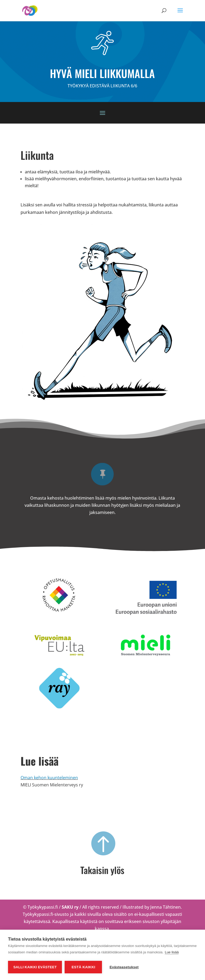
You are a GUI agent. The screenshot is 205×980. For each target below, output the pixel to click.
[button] (180, 14)
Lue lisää (172, 952)
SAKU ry (71, 907)
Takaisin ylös (102, 870)
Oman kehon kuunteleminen (49, 778)
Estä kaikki (83, 967)
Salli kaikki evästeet (35, 967)
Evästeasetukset (124, 967)
